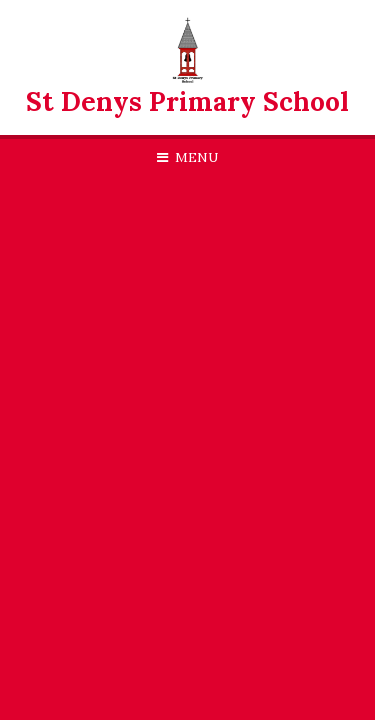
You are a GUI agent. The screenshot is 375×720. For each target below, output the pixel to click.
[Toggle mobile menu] (187, 158)
